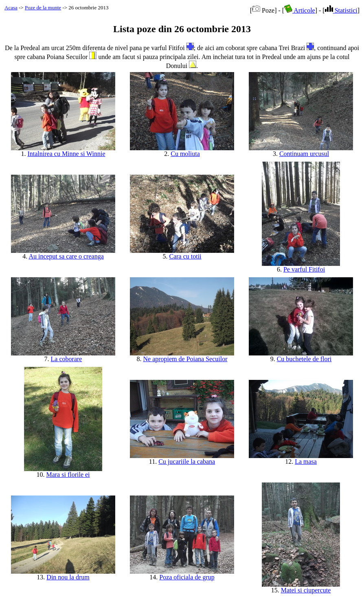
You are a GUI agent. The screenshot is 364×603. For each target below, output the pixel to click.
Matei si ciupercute (306, 590)
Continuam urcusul (304, 154)
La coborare (67, 359)
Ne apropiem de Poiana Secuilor (185, 359)
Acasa (11, 8)
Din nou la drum (68, 577)
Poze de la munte (43, 8)
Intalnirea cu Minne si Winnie (66, 154)
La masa (306, 462)
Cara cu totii (185, 256)
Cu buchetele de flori (304, 359)
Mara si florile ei (68, 475)
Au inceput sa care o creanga (66, 256)
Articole (300, 10)
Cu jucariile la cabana (187, 462)
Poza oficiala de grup (187, 577)
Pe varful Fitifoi (304, 269)
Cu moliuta (185, 154)
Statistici (341, 10)
